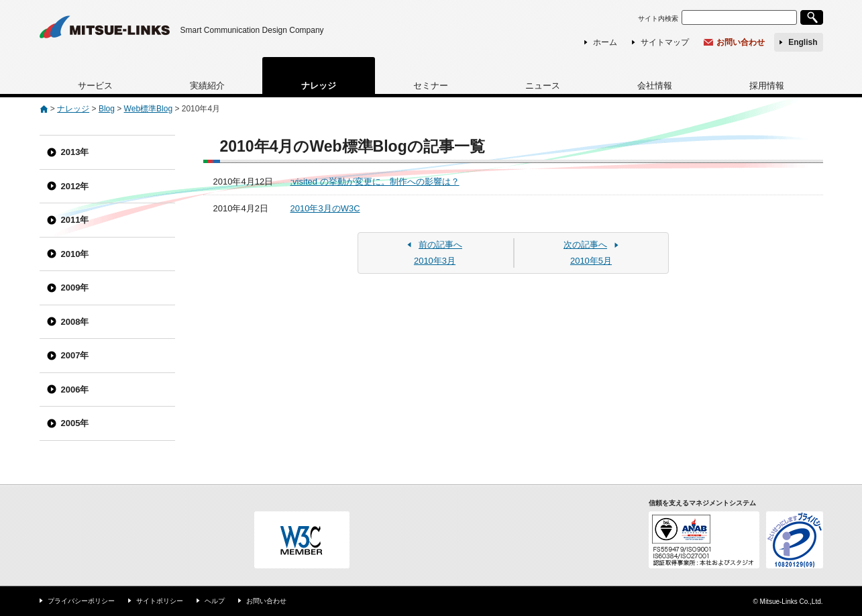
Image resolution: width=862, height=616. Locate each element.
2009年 (75, 288)
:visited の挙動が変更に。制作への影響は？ (375, 182)
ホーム (605, 42)
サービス (95, 86)
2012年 (75, 186)
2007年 (75, 355)
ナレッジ (319, 86)
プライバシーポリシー (81, 601)
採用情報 (767, 86)
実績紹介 (207, 86)
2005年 (75, 423)
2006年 (75, 390)
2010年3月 (435, 252)
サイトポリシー (160, 601)
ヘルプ (215, 601)
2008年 (75, 322)
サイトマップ (665, 42)
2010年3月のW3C (325, 208)
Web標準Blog (148, 109)
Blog (107, 109)
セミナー (431, 86)
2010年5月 (591, 252)
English (803, 42)
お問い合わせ (741, 42)
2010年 (75, 254)
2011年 (75, 220)
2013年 (75, 152)
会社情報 (655, 86)
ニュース (543, 86)
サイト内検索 (658, 18)
